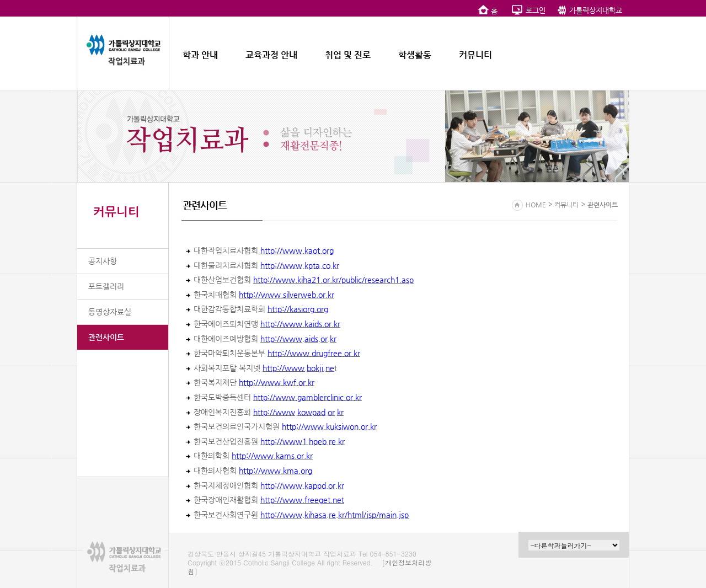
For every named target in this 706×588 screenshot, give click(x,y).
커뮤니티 (475, 55)
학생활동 (415, 55)
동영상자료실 (110, 312)
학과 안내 (200, 55)
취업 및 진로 (348, 55)
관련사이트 (106, 337)
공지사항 (103, 261)
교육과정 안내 (271, 55)
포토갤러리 (106, 286)
